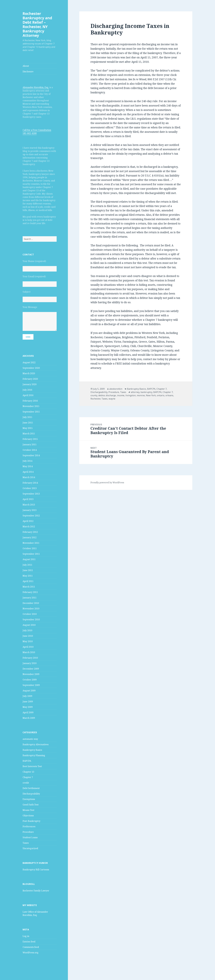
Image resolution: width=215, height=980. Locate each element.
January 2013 (30, 510)
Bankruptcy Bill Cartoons (36, 870)
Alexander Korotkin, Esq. (36, 87)
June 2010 (28, 636)
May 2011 (28, 576)
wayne (112, 399)
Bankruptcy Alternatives (36, 744)
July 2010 (27, 630)
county (94, 395)
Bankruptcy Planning (34, 755)
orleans (169, 395)
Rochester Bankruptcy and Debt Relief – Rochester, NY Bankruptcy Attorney (37, 24)
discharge (111, 395)
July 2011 (27, 565)
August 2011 (29, 559)
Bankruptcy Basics (32, 750)
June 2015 (28, 423)
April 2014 (28, 472)
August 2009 (29, 691)
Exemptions (29, 799)
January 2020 (30, 384)
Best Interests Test (32, 766)
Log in (26, 936)
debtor (102, 395)
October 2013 (30, 488)
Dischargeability (31, 794)
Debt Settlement (31, 788)
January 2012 (30, 537)
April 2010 (28, 647)
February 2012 (30, 532)
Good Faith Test (31, 805)
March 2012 (29, 527)
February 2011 (30, 592)
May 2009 (28, 707)
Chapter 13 (28, 772)
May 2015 (28, 428)
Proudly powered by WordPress (107, 482)
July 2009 (27, 696)
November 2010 (31, 609)
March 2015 (29, 434)
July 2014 (27, 461)
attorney (135, 392)
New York (151, 395)
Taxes (26, 843)
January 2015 (30, 444)
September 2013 (31, 494)
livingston (131, 395)
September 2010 (31, 619)
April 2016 (28, 395)
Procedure (28, 832)
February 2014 (30, 483)
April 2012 (28, 521)
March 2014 (29, 477)
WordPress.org (31, 953)
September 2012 (31, 516)
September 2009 (31, 685)
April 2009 (28, 712)
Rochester (95, 399)
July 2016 (27, 390)
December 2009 (31, 669)
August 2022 (29, 362)
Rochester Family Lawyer (36, 891)
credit (26, 783)
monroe (141, 395)
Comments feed (31, 947)
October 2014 (30, 450)
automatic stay (30, 739)
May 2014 (28, 466)
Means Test (28, 810)
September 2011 (31, 554)
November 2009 (31, 674)
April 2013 (28, 499)
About (26, 66)
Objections (28, 816)
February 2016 (30, 401)
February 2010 (30, 658)
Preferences (29, 826)
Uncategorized (30, 848)
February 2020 (30, 379)
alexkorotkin (116, 389)
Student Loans (30, 837)
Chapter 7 (28, 777)
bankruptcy (146, 392)
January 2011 (30, 598)
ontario (161, 395)
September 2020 (31, 368)
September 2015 (31, 412)
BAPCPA (27, 761)
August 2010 (29, 625)
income (121, 395)
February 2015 (30, 439)
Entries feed (29, 942)
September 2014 (31, 455)
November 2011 (31, 543)
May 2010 (28, 641)
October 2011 (30, 548)
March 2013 (29, 505)
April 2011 (28, 581)
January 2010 (30, 663)
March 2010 (29, 652)
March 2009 (29, 718)
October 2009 (30, 680)
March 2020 (29, 373)
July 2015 (27, 417)
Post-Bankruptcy (31, 821)
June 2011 (28, 570)
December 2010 (31, 603)
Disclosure (28, 72)
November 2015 (31, 406)
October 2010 (30, 614)
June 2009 (28, 702)
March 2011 (29, 587)
